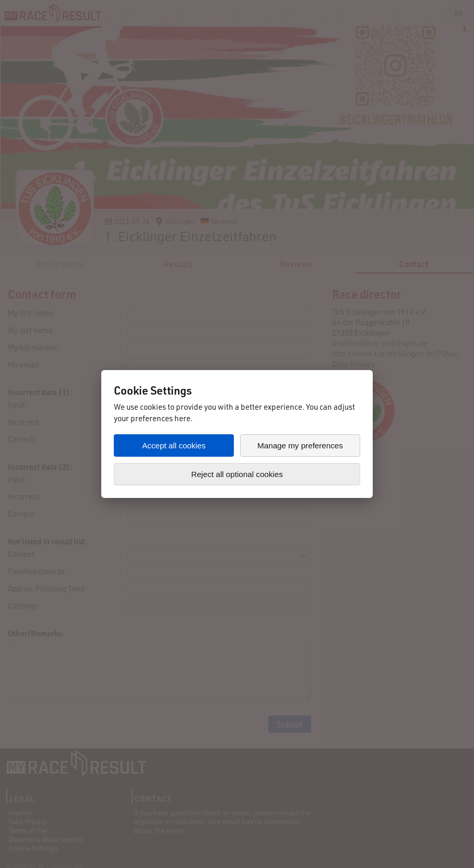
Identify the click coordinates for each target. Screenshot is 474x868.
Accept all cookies (174, 445)
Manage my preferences (300, 445)
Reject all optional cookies (237, 474)
